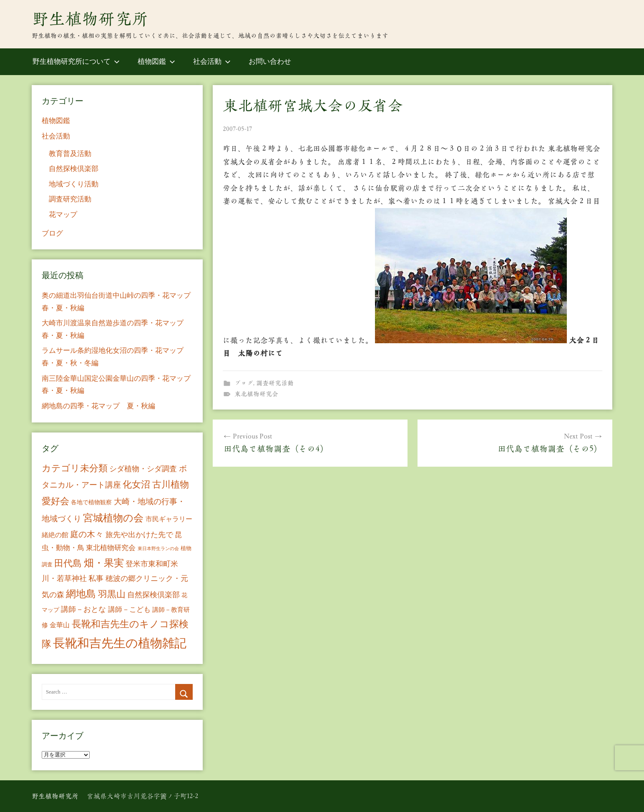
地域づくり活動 (74, 184)
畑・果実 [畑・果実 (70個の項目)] (104, 563)
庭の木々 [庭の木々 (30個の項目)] (87, 534)
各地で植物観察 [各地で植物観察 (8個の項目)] (91, 502)
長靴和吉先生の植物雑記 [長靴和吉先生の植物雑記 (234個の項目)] (120, 643)
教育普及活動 (70, 154)
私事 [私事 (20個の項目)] (96, 578)
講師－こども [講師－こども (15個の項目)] (129, 610)
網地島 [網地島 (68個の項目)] (81, 594)
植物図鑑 (156, 62)
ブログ (244, 383)
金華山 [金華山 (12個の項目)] (60, 625)
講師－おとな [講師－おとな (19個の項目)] (83, 609)
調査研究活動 (275, 383)
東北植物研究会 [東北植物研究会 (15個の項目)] (111, 548)
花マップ (63, 215)
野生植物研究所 (90, 19)
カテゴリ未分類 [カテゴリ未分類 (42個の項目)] (75, 468)
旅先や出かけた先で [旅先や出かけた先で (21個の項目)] (139, 535)
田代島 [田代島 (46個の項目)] (68, 563)
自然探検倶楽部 (74, 169)
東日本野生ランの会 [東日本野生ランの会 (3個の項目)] (158, 549)
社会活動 (212, 62)
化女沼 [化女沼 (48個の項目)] (136, 484)
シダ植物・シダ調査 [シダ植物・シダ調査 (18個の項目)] (143, 469)
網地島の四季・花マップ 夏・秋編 (98, 406)
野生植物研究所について (76, 62)
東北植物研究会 (256, 394)
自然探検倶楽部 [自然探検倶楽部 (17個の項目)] (153, 595)
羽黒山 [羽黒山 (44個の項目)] (112, 594)
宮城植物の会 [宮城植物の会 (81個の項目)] (113, 518)
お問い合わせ (270, 62)
